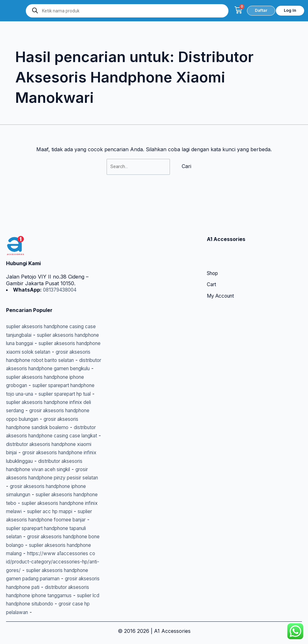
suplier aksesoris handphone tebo (47, 486)
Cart (212, 251)
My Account (222, 263)
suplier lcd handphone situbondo (46, 604)
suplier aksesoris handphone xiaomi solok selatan (48, 318)
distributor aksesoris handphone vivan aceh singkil (46, 453)
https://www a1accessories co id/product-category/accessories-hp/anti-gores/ (50, 553)
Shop (213, 240)
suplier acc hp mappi (53, 503)
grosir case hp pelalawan (36, 612)
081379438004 (61, 256)
